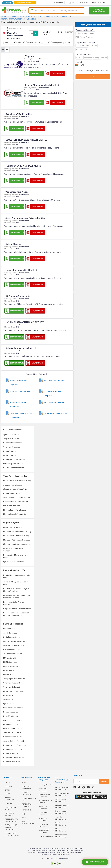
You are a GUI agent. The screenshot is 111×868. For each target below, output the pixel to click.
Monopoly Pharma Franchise (45, 802)
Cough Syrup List (10, 633)
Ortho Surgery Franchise (13, 463)
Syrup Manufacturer (11, 506)
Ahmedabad (10, 43)
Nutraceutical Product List (13, 758)
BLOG (24, 782)
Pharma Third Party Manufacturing (17, 481)
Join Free (59, 3)
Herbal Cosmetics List (12, 637)
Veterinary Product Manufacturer (17, 497)
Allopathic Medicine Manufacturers (62, 806)
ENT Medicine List (10, 658)
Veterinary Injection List (13, 683)
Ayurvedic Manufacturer (13, 485)
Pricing (8, 3)
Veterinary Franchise (12, 447)
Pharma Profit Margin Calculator (11, 827)
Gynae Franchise (10, 455)
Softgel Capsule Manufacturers (61, 800)
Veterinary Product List (12, 737)
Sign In (71, 3)
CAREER (8, 790)
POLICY (8, 794)
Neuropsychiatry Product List (15, 745)
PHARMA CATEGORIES (26, 793)
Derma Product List (11, 712)
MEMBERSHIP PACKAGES (10, 814)
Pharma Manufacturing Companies (17, 544)
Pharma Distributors (46, 836)
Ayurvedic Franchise (11, 434)
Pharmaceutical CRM (25, 3)
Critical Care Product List (13, 728)
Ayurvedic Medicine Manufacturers (62, 794)
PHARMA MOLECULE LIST (29, 799)
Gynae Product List (11, 724)
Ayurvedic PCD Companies (44, 831)
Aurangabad (57, 43)
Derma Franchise (10, 451)
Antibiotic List (8, 699)
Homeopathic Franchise (13, 443)
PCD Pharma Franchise (12, 527)
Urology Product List (11, 753)
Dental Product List (11, 716)
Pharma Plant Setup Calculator (12, 834)
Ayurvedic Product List (12, 733)
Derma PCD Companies (43, 819)
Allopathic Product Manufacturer (16, 489)
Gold (59, 32)
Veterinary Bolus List (12, 687)
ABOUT (8, 782)
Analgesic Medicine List (13, 654)
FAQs (24, 814)
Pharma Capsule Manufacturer (16, 514)
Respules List (9, 670)
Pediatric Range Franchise (14, 468)
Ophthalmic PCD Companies (45, 796)
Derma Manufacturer (12, 493)
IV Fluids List (8, 695)
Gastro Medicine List (11, 650)
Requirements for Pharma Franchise (14, 603)
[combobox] (56, 11)
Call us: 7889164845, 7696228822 (93, 3)
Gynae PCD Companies (43, 807)
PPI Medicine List (10, 662)
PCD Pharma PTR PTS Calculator (11, 820)
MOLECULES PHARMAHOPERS (28, 822)
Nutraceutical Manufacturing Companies (15, 556)
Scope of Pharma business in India (17, 609)
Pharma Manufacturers (61, 830)
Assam (46, 43)
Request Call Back (95, 862)
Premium (68, 32)
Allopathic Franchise (11, 439)
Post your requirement (99, 10)
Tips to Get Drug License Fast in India (16, 583)
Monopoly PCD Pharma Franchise (17, 540)
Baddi (68, 43)
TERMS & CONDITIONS (10, 799)
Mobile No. (80, 62)
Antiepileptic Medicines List (14, 679)
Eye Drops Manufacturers (14, 562)
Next (93, 77)
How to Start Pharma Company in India (17, 576)
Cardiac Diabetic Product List (15, 741)
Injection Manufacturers (61, 824)
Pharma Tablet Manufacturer (15, 510)
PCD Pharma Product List (13, 708)
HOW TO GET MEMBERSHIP (27, 787)
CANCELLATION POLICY (10, 808)
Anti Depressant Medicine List (15, 641)
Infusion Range (9, 629)
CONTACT (8, 786)
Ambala (21, 43)
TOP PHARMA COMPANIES (27, 805)
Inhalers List (8, 675)
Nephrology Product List (13, 749)
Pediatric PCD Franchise (44, 825)
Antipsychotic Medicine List (14, 645)
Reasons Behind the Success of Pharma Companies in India (16, 614)
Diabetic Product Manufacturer (16, 502)
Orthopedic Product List (13, 720)
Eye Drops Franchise (46, 785)
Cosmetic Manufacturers (61, 818)
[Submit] (32, 11)
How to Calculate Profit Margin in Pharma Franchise (16, 590)
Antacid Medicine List (12, 666)
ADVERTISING (27, 810)
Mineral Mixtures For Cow (13, 691)
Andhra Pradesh (34, 43)
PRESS (24, 817)
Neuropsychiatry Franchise (14, 459)
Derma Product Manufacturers (61, 812)
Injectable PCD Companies (44, 790)
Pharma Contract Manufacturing (16, 536)
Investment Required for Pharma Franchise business (16, 597)
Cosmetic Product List (12, 762)
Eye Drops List (9, 704)
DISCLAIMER (9, 803)
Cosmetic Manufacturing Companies (13, 549)
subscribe (104, 781)
